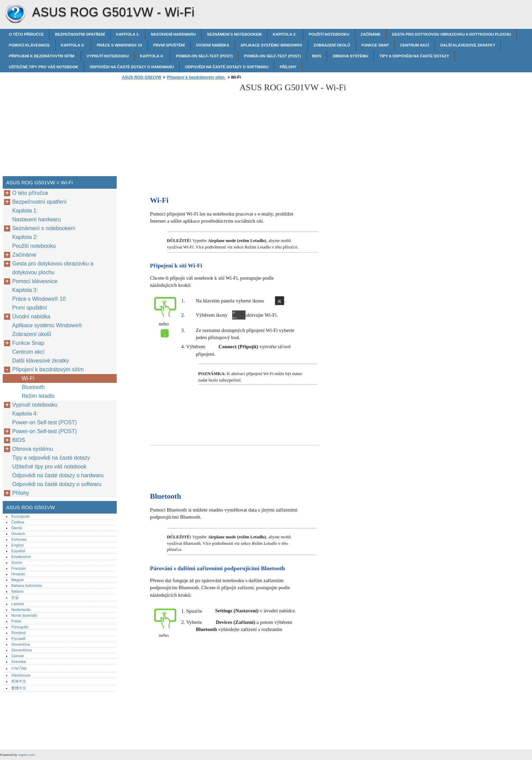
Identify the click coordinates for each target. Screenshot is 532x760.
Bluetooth (34, 387)
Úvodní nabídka (213, 45)
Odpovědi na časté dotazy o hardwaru (132, 67)
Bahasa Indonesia (26, 586)
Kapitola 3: (73, 45)
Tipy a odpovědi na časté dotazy (414, 56)
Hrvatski (18, 574)
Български (20, 516)
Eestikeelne (21, 557)
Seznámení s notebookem (234, 34)
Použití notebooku (329, 34)
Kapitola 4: (153, 56)
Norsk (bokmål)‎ (24, 615)
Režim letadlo (38, 396)
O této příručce (26, 34)
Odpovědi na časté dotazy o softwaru (227, 67)
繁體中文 (19, 688)
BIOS (317, 56)
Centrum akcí (415, 45)
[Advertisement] (177, 130)
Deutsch (18, 534)
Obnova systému (350, 56)
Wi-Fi (28, 378)
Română (18, 633)
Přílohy (288, 67)
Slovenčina (21, 644)
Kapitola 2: (285, 34)
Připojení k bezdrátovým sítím (42, 56)
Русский (18, 638)
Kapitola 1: (128, 34)
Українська (21, 675)
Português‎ (20, 627)
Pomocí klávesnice (29, 45)
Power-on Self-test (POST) (204, 56)
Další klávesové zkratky (468, 45)
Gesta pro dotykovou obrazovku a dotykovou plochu (451, 34)
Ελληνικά (19, 539)
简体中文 (19, 681)
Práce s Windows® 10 (119, 45)
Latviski (17, 604)
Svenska (18, 662)
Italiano (17, 591)
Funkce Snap (375, 45)
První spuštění (169, 45)
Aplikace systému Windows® (271, 45)
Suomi (17, 562)
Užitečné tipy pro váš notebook (44, 67)
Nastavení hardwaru (174, 34)
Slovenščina (21, 650)
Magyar (17, 580)
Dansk (17, 528)
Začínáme (371, 34)
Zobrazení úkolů (332, 45)
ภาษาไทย (19, 668)
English (17, 545)
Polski (16, 621)
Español (18, 551)
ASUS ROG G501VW (15, 14)
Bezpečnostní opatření (80, 34)
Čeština (18, 522)
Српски (17, 656)
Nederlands (21, 610)
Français (18, 568)
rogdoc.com (26, 755)
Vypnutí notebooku (108, 56)
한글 (15, 597)
